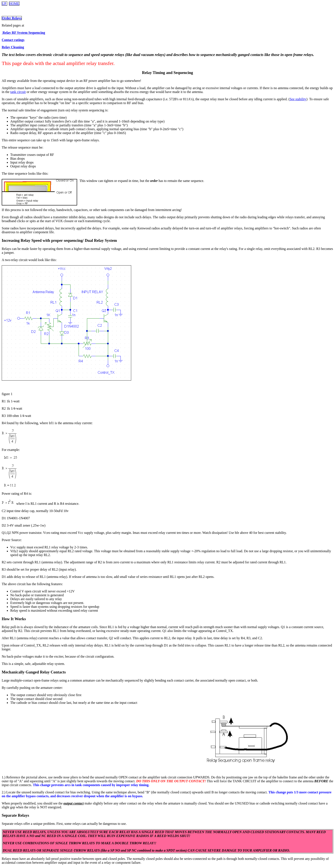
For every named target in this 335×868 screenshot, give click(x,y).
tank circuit (18, 92)
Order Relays (12, 18)
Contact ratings (13, 40)
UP (4, 4)
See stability (298, 99)
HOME (14, 4)
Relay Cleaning (13, 47)
